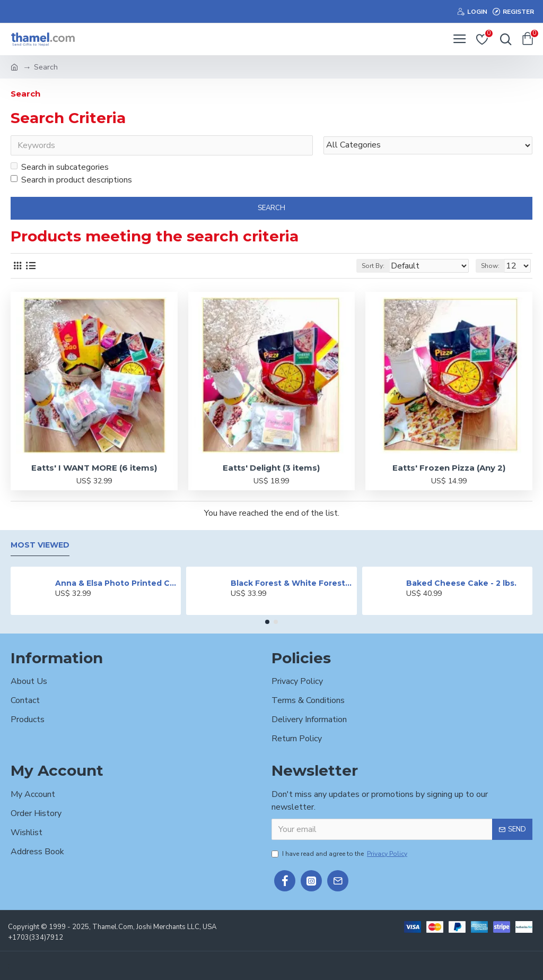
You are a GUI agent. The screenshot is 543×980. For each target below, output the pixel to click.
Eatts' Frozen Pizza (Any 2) (449, 468)
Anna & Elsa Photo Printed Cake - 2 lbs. (116, 583)
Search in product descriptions (71, 180)
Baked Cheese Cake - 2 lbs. (461, 583)
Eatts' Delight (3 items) (271, 468)
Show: (490, 266)
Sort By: (373, 266)
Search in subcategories (60, 167)
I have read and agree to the (340, 854)
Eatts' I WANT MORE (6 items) (94, 468)
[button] (267, 622)
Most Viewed (40, 545)
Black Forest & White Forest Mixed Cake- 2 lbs (292, 583)
